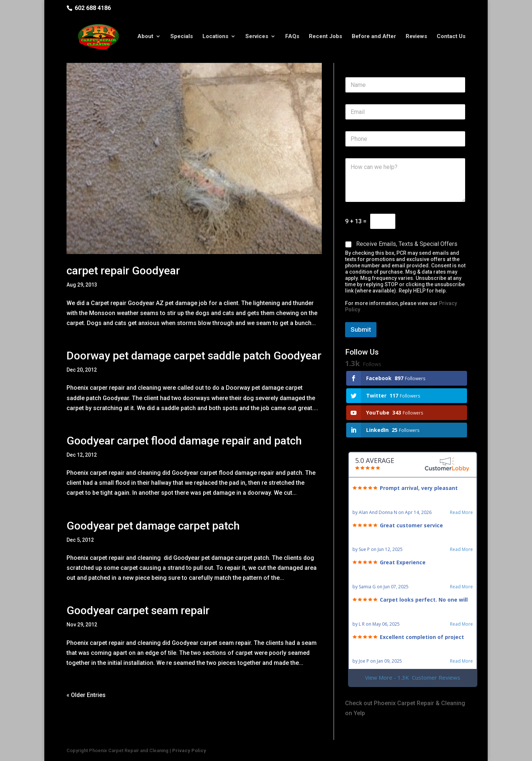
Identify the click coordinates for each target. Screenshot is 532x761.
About (145, 38)
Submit (361, 329)
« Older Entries (86, 695)
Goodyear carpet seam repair (138, 610)
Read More (461, 513)
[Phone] (405, 139)
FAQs (292, 38)
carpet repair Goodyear (123, 270)
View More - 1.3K (413, 678)
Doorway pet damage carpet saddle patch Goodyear (194, 356)
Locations (215, 38)
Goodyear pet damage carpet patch (153, 526)
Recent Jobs (325, 38)
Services (257, 38)
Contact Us (451, 38)
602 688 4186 (93, 8)
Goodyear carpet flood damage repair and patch (184, 441)
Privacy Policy (189, 750)
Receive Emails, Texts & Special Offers (407, 244)
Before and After (374, 38)
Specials (182, 38)
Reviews (416, 38)
